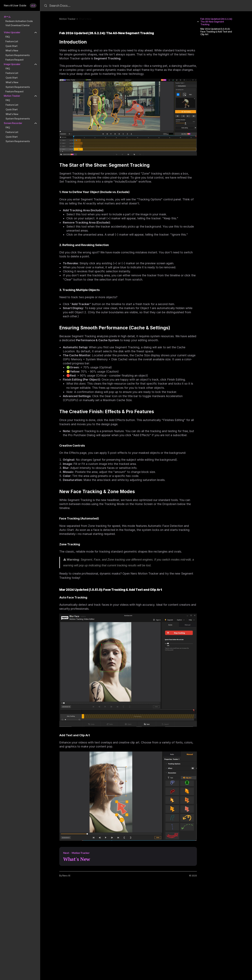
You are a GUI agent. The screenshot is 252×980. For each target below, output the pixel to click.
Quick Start (11, 46)
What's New (12, 51)
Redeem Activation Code (19, 21)
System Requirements (18, 55)
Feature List (12, 41)
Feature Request (15, 60)
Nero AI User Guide (15, 5)
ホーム (7, 17)
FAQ (8, 37)
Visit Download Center (18, 25)
